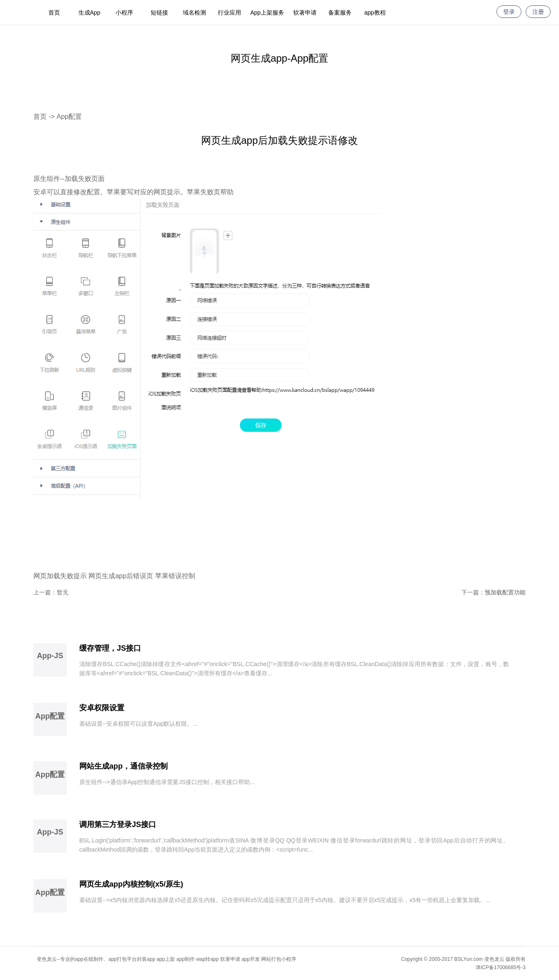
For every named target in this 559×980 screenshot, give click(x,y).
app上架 (166, 959)
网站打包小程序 (279, 959)
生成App (89, 13)
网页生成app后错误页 (121, 576)
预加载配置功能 (505, 592)
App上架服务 (267, 13)
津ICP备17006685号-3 (501, 967)
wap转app (207, 959)
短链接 (159, 13)
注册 (538, 12)
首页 (54, 13)
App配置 (69, 117)
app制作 (186, 959)
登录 (509, 12)
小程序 (124, 13)
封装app (146, 959)
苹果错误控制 (175, 576)
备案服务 (340, 13)
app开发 (251, 959)
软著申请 (305, 13)
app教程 (375, 13)
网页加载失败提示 (60, 576)
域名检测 (194, 13)
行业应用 (229, 13)
